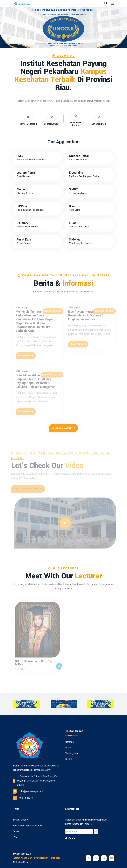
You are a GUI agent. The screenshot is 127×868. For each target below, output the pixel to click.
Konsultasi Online (75, 124)
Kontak (69, 759)
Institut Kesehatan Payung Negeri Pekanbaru (37, 858)
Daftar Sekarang (28, 124)
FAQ (15, 837)
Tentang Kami (72, 753)
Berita (68, 748)
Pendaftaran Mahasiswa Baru (28, 826)
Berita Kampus (20, 820)
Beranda (69, 742)
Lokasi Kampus (52, 124)
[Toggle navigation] (113, 3)
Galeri (16, 831)
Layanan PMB (99, 124)
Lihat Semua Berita (63, 428)
